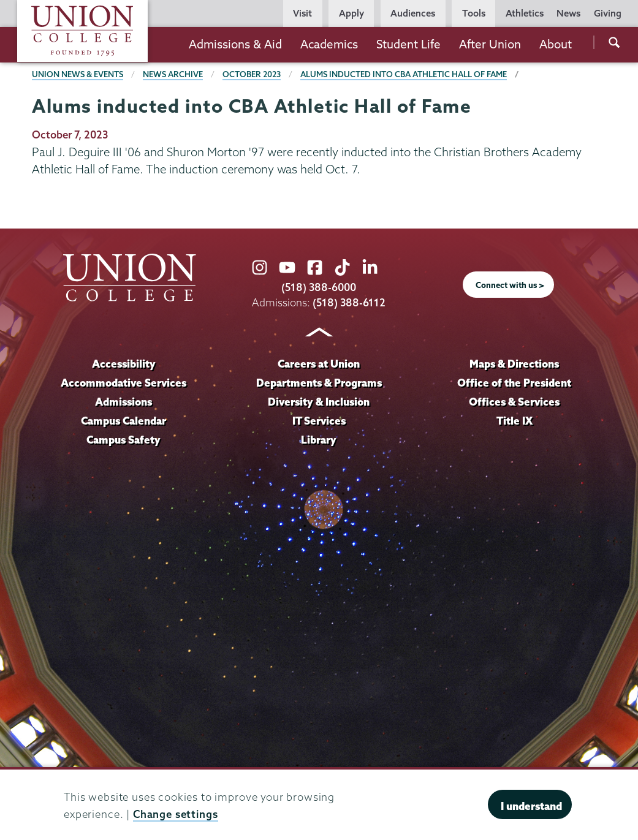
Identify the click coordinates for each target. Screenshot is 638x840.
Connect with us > (510, 285)
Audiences (413, 13)
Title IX (515, 421)
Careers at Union (319, 364)
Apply (351, 13)
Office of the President (514, 383)
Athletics (525, 13)
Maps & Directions (514, 364)
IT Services (319, 421)
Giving (608, 13)
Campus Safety (123, 440)
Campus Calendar (123, 421)
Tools (474, 13)
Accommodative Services (123, 383)
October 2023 (252, 74)
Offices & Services (514, 402)
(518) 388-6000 (319, 287)
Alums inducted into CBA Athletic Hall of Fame (404, 74)
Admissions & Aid (235, 44)
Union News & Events (78, 74)
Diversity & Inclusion (319, 402)
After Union (490, 44)
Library (319, 440)
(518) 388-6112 (349, 302)
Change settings (176, 814)
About (556, 44)
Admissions (123, 402)
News (568, 13)
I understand (531, 806)
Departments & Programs (319, 383)
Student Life (408, 44)
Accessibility (124, 364)
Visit (302, 13)
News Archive (173, 74)
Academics (329, 44)
